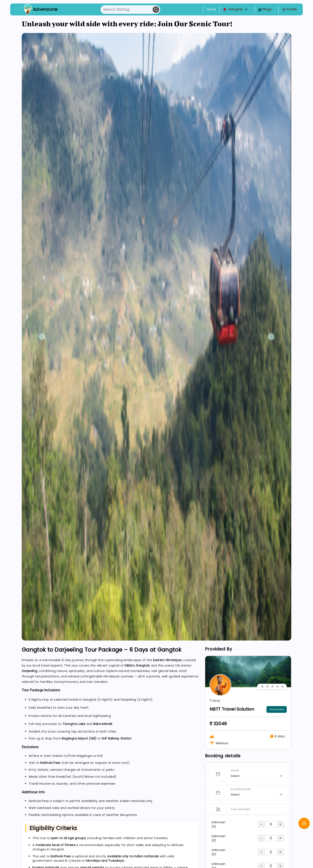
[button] (246, 9)
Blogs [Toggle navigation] (265, 9)
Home (211, 9)
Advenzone (45, 9)
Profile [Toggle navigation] (289, 9)
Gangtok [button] (236, 9)
